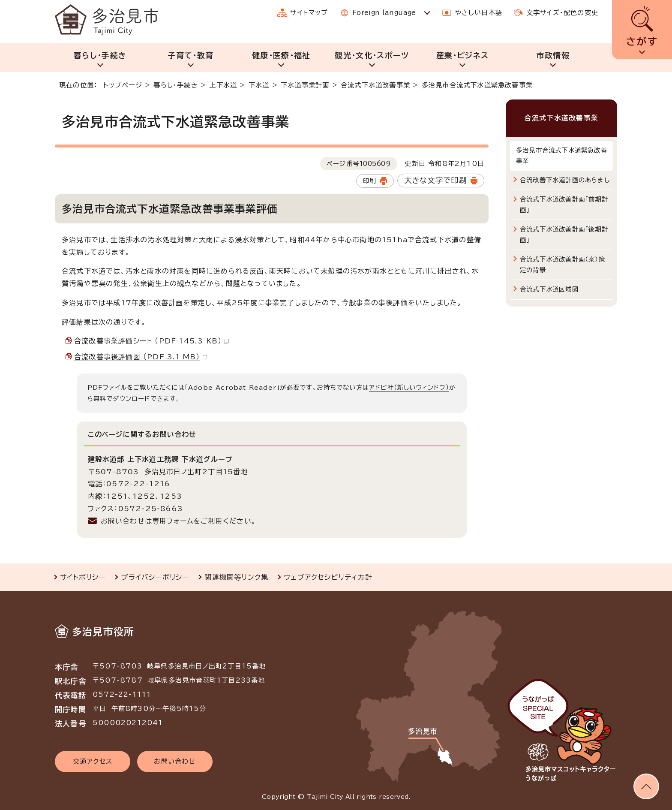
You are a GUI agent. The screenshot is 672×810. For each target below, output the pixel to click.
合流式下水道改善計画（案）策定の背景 (562, 264)
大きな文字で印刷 (436, 180)
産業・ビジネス (462, 55)
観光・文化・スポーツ (372, 55)
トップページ (123, 85)
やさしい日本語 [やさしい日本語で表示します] (478, 13)
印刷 (369, 181)
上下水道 (223, 85)
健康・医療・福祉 (281, 55)
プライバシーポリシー (155, 577)
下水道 (259, 85)
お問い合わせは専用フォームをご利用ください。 (178, 521)
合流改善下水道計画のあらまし (565, 180)
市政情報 (553, 55)
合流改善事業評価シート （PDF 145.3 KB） (151, 341)
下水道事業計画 (305, 85)
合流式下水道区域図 (549, 289)
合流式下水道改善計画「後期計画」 (564, 234)
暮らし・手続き (100, 55)
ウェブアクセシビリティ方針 (328, 577)
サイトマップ (309, 13)
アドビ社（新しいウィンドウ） (409, 387)
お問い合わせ (175, 761)
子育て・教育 (190, 55)
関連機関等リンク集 (236, 577)
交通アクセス (93, 761)
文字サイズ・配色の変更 (562, 13)
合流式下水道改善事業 (375, 85)
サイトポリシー (83, 577)
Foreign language (384, 13)
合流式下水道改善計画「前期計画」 (564, 204)
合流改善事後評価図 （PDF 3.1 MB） (141, 357)
